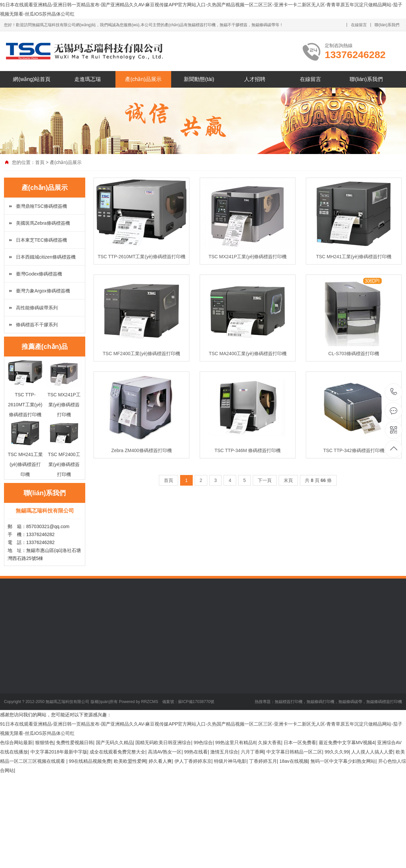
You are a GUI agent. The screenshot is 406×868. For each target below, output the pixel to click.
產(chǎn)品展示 (143, 79)
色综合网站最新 (16, 743)
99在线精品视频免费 (90, 761)
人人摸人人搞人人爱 (372, 752)
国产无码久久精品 (114, 743)
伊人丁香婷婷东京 (193, 761)
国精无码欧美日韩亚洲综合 (163, 743)
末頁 (288, 480)
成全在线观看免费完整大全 (117, 752)
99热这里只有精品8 (235, 743)
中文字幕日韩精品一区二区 (294, 752)
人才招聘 (255, 79)
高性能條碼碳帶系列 (37, 308)
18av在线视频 (294, 761)
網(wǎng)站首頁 (32, 79)
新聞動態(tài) (199, 79)
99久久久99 (337, 752)
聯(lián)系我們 (387, 25)
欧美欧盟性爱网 (130, 761)
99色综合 (203, 743)
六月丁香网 (252, 752)
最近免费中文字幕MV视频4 (347, 743)
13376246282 (394, 392)
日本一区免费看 (300, 743)
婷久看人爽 (160, 761)
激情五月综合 (224, 752)
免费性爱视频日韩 (75, 743)
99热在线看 (196, 752)
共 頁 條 (318, 480)
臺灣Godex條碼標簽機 (39, 274)
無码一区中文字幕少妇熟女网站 (343, 761)
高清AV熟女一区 (165, 752)
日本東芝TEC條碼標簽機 (41, 240)
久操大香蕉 (270, 743)
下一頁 (265, 480)
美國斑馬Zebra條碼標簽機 (43, 223)
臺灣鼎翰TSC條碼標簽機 (41, 206)
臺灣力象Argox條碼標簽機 (43, 291)
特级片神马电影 (230, 761)
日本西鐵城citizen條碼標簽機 (46, 257)
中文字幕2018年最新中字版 (59, 752)
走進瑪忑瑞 (88, 79)
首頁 (40, 162)
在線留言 (359, 25)
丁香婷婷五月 (263, 761)
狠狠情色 (44, 743)
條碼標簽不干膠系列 (37, 325)
